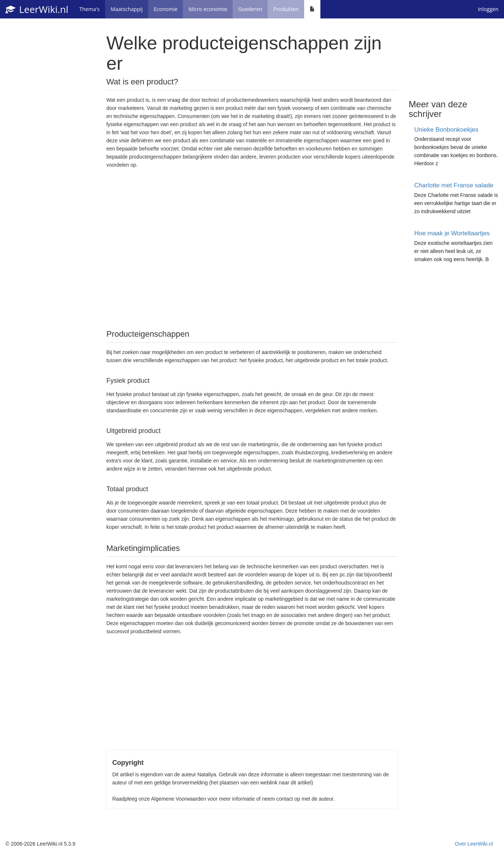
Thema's (89, 9)
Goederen (250, 9)
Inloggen (488, 9)
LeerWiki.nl (37, 9)
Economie (166, 9)
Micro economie (208, 9)
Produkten (286, 9)
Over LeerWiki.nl (474, 844)
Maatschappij (127, 9)
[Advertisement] (252, 248)
